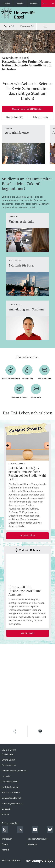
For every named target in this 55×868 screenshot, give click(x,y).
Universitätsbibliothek (12, 798)
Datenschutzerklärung (38, 839)
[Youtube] (35, 830)
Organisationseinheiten (22, 3)
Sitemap (5, 844)
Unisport (6, 809)
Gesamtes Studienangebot (27, 109)
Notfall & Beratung (10, 787)
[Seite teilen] (15, 731)
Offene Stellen (8, 760)
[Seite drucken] (40, 731)
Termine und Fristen (11, 793)
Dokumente (35, 3)
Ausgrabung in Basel (27, 63)
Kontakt (5, 850)
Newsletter (33, 844)
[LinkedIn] (20, 830)
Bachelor (15, 117)
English (7, 3)
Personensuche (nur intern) (15, 771)
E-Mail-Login (8, 754)
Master (40, 117)
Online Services (9, 765)
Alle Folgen (28, 633)
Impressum (7, 839)
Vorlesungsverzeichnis (12, 803)
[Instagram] (5, 830)
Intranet (5, 814)
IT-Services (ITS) (9, 782)
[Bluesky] (50, 830)
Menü (46, 26)
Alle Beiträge (27, 536)
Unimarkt (6, 776)
